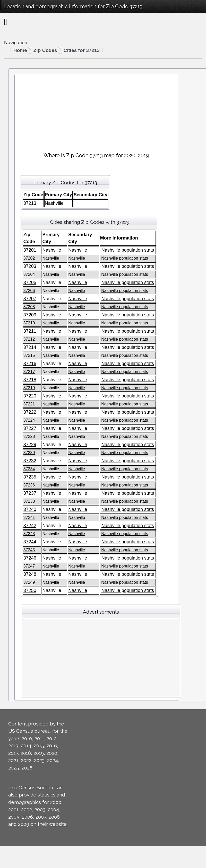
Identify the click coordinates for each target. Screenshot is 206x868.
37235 (30, 477)
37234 (29, 469)
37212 (29, 339)
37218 (30, 380)
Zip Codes (45, 50)
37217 (29, 372)
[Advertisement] (96, 111)
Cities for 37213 (82, 50)
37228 (29, 436)
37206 (29, 291)
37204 (29, 274)
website (58, 824)
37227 (30, 428)
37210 (29, 323)
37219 (29, 388)
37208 (29, 307)
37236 (29, 485)
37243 (29, 534)
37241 (29, 517)
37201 (30, 250)
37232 (30, 461)
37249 (29, 582)
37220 (30, 396)
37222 (30, 412)
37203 (30, 266)
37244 (30, 542)
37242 (30, 526)
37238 (29, 501)
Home (20, 50)
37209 (30, 315)
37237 (30, 493)
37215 (29, 355)
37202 (29, 258)
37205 (30, 282)
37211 (30, 331)
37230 (29, 453)
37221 (29, 404)
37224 (29, 420)
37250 (30, 590)
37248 (30, 574)
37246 (30, 558)
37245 (29, 550)
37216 (30, 364)
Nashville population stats (128, 250)
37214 (30, 347)
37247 (29, 566)
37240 (30, 509)
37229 (30, 445)
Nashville (54, 203)
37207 (30, 299)
